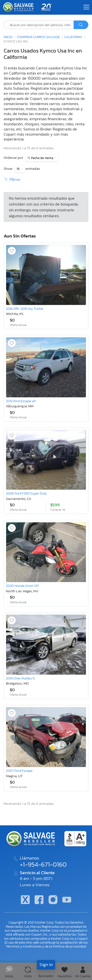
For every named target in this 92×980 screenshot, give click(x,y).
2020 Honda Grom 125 (22, 586)
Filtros (12, 179)
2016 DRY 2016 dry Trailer (25, 309)
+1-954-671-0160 (43, 864)
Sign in (46, 964)
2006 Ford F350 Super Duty (26, 493)
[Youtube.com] (67, 900)
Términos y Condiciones (24, 946)
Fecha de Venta (42, 158)
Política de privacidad (69, 946)
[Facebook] (39, 900)
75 (18, 169)
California (73, 37)
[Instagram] (53, 900)
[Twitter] (25, 900)
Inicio (8, 37)
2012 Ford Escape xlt (21, 401)
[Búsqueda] (81, 25)
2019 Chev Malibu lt (20, 678)
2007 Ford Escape (19, 771)
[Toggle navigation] (86, 7)
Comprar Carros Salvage (38, 37)
